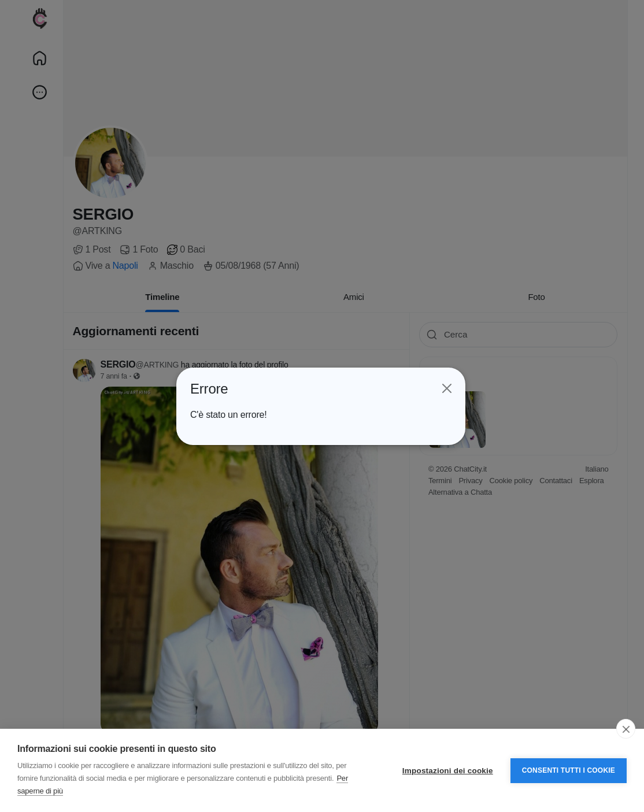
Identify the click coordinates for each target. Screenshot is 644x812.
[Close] (446, 388)
